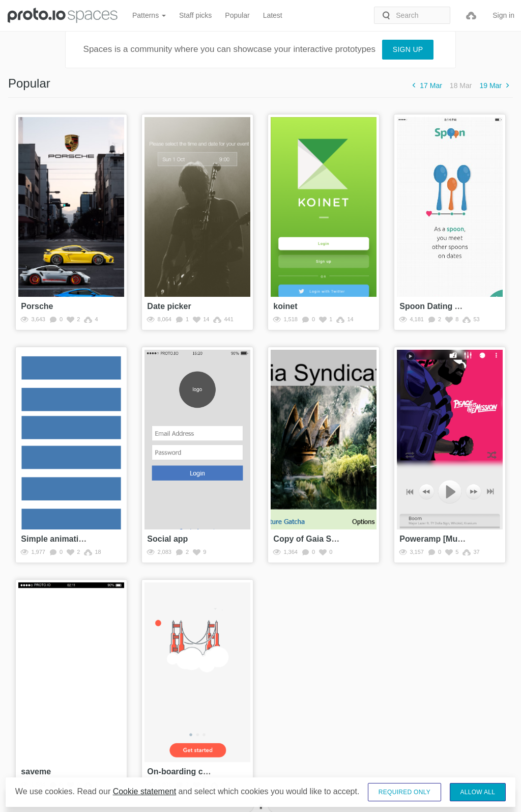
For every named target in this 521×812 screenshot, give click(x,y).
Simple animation (54, 539)
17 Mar (425, 85)
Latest (273, 15)
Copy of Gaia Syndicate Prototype (339, 539)
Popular (237, 15)
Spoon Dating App (435, 306)
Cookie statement (145, 791)
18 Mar (461, 86)
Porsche (37, 306)
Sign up (408, 49)
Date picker (169, 306)
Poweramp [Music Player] (449, 539)
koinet (285, 306)
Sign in (503, 15)
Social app (167, 539)
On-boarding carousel (189, 772)
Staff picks (195, 15)
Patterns (149, 15)
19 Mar (496, 85)
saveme (36, 772)
